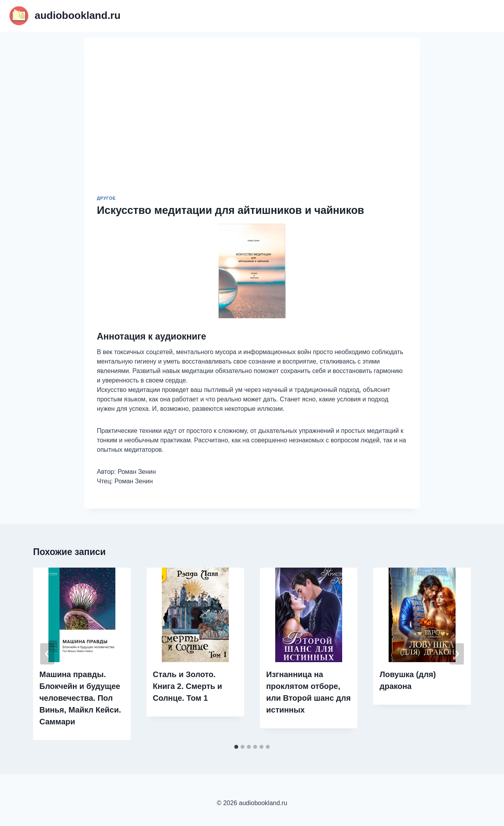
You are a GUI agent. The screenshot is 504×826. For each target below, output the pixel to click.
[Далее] (457, 654)
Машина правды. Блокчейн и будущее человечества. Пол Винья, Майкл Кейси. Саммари (80, 698)
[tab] (236, 747)
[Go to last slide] (47, 654)
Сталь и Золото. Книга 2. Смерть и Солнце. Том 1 (187, 686)
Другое (106, 198)
